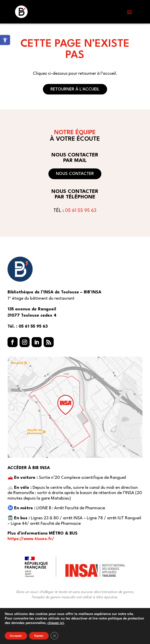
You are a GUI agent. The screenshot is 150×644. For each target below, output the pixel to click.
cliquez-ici (56, 623)
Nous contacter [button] (75, 174)
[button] (129, 12)
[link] (5, 40)
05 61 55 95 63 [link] (81, 211)
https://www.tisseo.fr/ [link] (31, 539)
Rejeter (39, 636)
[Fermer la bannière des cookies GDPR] (54, 636)
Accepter (16, 636)
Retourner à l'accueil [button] (75, 89)
